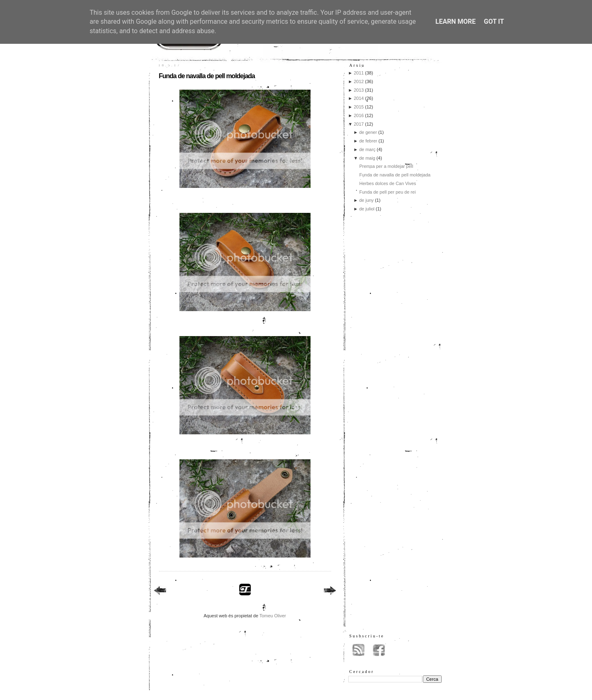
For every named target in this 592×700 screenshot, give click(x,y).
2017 (358, 124)
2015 (358, 107)
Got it (494, 21)
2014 (358, 98)
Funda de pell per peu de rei (388, 192)
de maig (367, 158)
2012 (358, 81)
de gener (368, 132)
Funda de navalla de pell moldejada (207, 76)
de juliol (367, 209)
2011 (358, 73)
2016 (358, 115)
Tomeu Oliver (273, 616)
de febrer (368, 141)
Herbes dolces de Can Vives (388, 183)
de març (367, 149)
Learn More (456, 21)
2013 (358, 90)
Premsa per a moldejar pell (386, 166)
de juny (366, 200)
